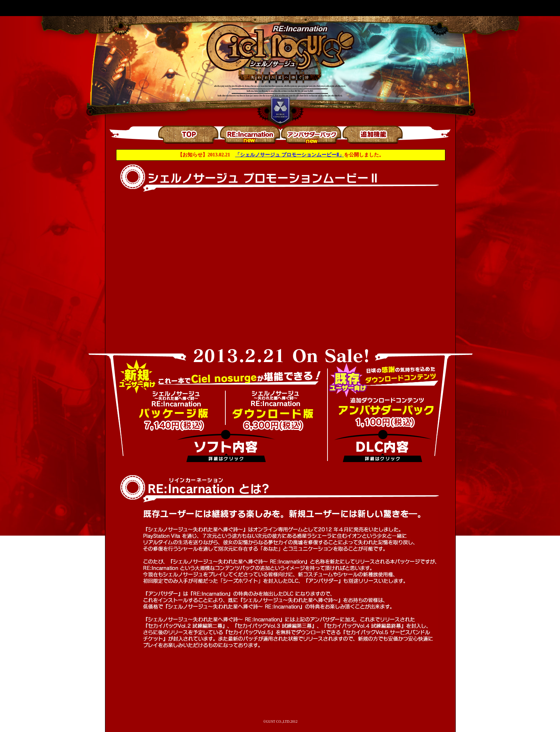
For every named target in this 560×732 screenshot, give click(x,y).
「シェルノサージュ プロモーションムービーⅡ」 (289, 155)
